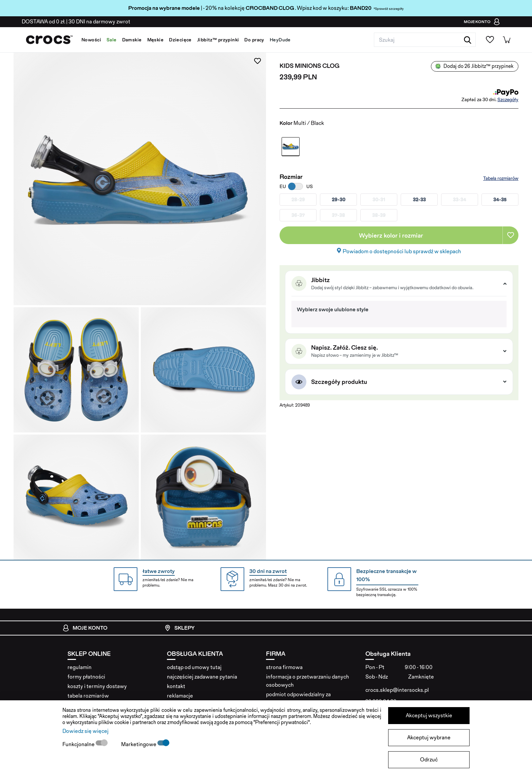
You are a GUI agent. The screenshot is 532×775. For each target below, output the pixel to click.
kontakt (176, 686)
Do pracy (254, 40)
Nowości (91, 40)
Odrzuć (429, 760)
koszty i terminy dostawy (97, 686)
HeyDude (280, 40)
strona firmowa (284, 667)
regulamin (80, 667)
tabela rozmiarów (88, 696)
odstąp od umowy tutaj (194, 667)
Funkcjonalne (79, 744)
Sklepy (179, 628)
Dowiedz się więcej (85, 731)
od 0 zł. (43, 22)
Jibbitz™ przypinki (218, 40)
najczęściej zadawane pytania (202, 677)
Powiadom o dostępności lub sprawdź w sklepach (402, 251)
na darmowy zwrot (99, 22)
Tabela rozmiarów (501, 178)
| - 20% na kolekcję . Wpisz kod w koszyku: (239, 8)
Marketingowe (139, 744)
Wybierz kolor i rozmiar (391, 235)
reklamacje (180, 696)
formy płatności (86, 677)
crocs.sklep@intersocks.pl (397, 690)
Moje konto (85, 628)
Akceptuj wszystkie (429, 715)
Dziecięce (180, 40)
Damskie (132, 40)
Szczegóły (508, 99)
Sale (112, 40)
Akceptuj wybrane (429, 737)
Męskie (156, 40)
